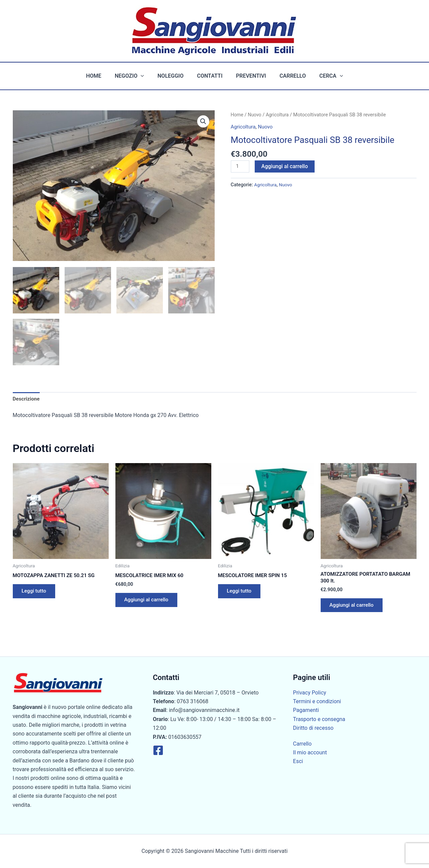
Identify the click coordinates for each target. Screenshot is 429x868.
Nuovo (255, 115)
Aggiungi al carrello (286, 166)
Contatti (210, 76)
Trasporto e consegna (319, 719)
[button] (146, 76)
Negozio (135, 76)
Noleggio (173, 76)
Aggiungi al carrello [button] (149, 601)
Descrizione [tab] (27, 398)
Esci (298, 762)
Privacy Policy (310, 693)
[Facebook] (158, 750)
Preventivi (248, 76)
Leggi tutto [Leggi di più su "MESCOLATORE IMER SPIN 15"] (241, 592)
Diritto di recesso (313, 728)
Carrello (287, 76)
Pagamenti (306, 710)
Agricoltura (279, 115)
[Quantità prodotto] (241, 166)
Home (102, 76)
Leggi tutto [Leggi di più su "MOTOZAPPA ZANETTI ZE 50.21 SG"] (36, 592)
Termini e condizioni (317, 701)
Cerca (323, 76)
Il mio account (310, 752)
